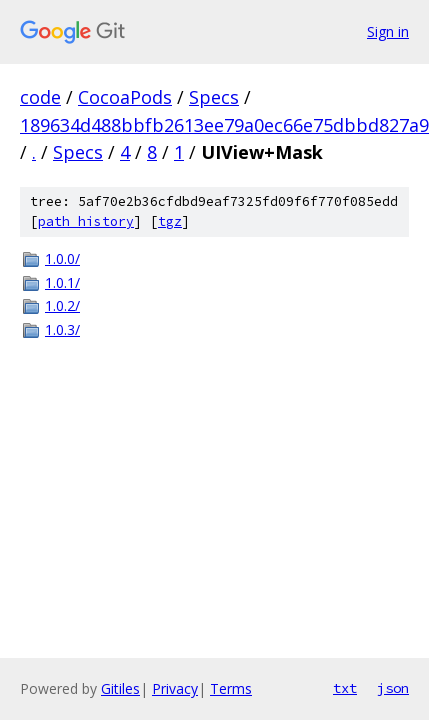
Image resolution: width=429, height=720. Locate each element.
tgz (170, 221)
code (40, 97)
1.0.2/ (62, 305)
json (393, 688)
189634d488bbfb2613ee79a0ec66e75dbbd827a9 (224, 125)
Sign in (388, 31)
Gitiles (120, 688)
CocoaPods (125, 97)
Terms (231, 688)
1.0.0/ (62, 258)
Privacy (175, 688)
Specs (214, 97)
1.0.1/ (62, 282)
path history (86, 221)
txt (345, 688)
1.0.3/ (62, 329)
